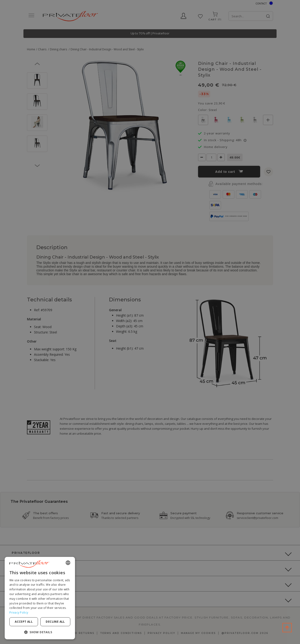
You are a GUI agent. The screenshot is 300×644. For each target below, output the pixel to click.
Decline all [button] (55, 622)
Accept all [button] (24, 622)
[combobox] (68, 563)
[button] (40, 632)
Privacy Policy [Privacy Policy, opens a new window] (19, 613)
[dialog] (40, 598)
